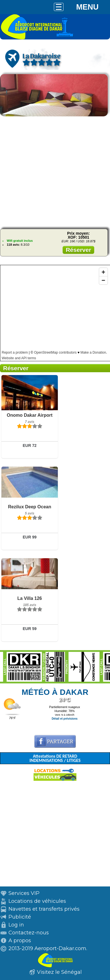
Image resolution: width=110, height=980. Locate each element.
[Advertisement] (55, 172)
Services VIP (24, 893)
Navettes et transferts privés (44, 909)
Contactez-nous (29, 933)
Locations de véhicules (37, 901)
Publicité (20, 917)
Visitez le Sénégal (59, 972)
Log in (16, 925)
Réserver (78, 250)
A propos (20, 941)
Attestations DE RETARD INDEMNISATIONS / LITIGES (55, 758)
